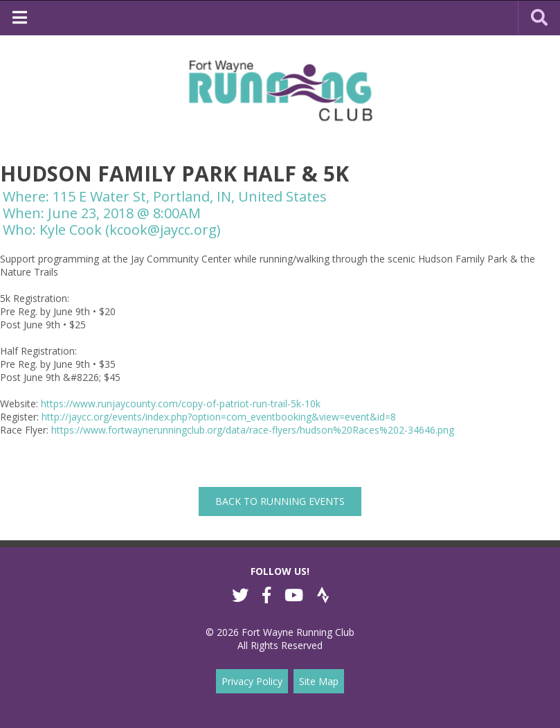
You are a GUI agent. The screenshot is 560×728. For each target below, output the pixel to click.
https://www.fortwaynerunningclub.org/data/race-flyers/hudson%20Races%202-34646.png (253, 430)
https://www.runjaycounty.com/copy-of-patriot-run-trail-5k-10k (181, 403)
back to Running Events (280, 501)
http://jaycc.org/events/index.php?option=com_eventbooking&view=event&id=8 (219, 417)
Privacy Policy (252, 681)
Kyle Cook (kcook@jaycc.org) (130, 230)
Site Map (319, 681)
